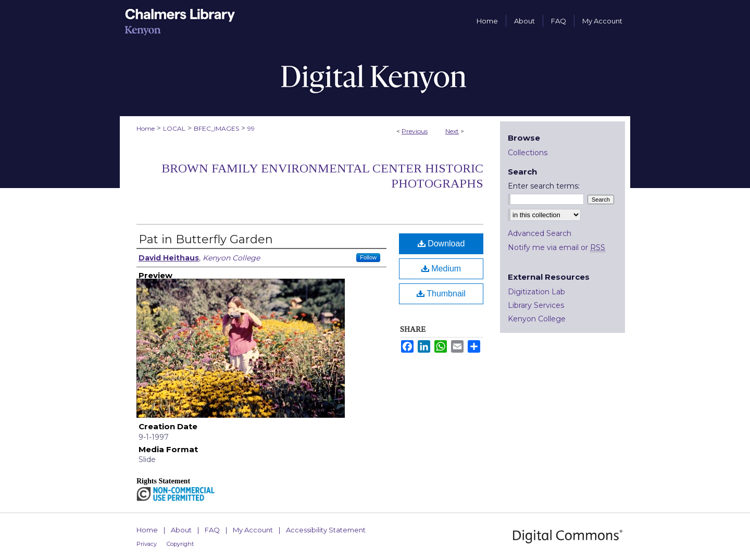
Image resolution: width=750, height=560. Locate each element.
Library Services (536, 305)
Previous (415, 131)
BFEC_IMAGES (216, 128)
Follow (368, 257)
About (181, 530)
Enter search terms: (544, 186)
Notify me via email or (557, 247)
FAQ (212, 530)
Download (441, 244)
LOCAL (174, 128)
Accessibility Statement (326, 530)
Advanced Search (540, 233)
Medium (441, 269)
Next (452, 131)
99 (251, 128)
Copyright (180, 544)
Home (146, 128)
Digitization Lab (536, 292)
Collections (528, 153)
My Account (253, 530)
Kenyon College (537, 319)
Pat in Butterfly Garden (206, 239)
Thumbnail (441, 294)
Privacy (147, 544)
